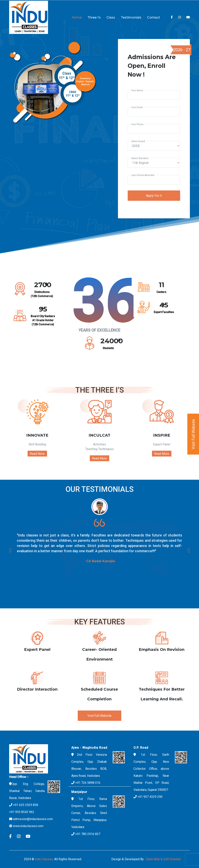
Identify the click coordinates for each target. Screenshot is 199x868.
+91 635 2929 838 (26, 805)
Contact (154, 17)
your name (137, 90)
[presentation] (10, 550)
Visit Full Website (99, 716)
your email (137, 107)
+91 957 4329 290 (150, 797)
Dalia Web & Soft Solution (163, 859)
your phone (137, 124)
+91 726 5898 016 (87, 783)
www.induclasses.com (28, 826)
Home (77, 17)
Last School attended (143, 175)
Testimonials (131, 17)
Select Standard (140, 158)
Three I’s (94, 17)
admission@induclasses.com (33, 819)
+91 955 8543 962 (22, 812)
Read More (37, 454)
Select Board (138, 141)
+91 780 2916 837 (88, 834)
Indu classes (44, 859)
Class (111, 17)
